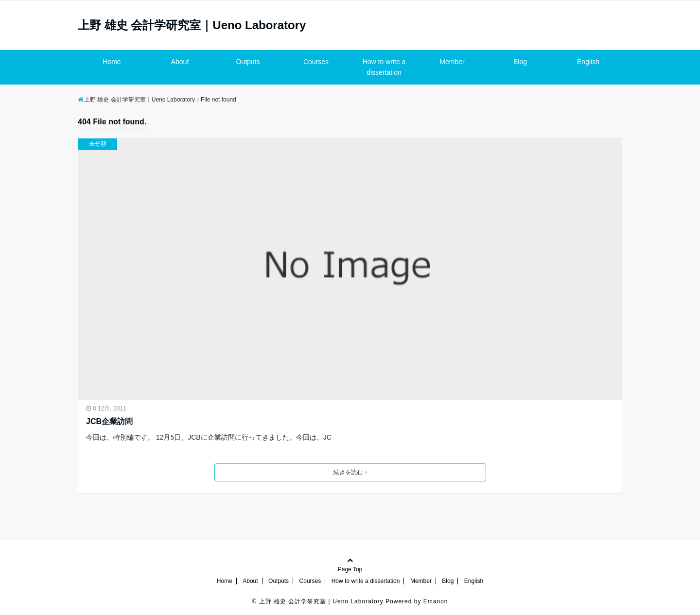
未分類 (98, 144)
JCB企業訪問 (109, 421)
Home (112, 62)
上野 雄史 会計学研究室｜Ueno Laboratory (192, 25)
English (588, 62)
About (180, 62)
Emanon (436, 601)
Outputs (248, 62)
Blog (520, 62)
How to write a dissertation (384, 67)
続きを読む (350, 472)
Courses (316, 62)
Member (452, 62)
